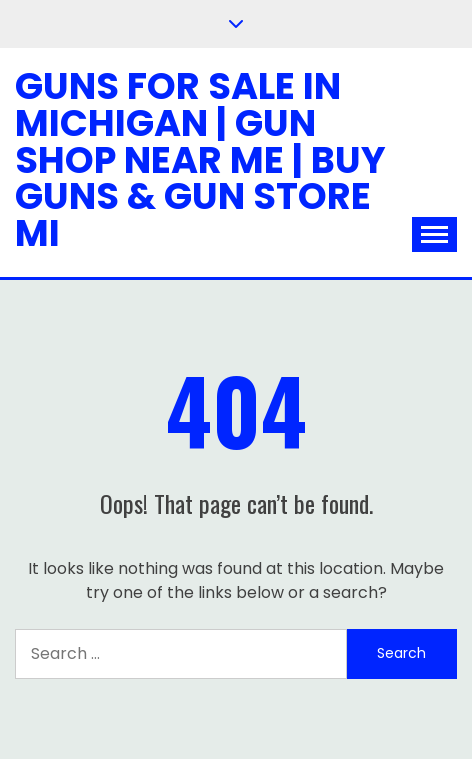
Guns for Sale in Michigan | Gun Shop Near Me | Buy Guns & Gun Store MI (200, 159)
